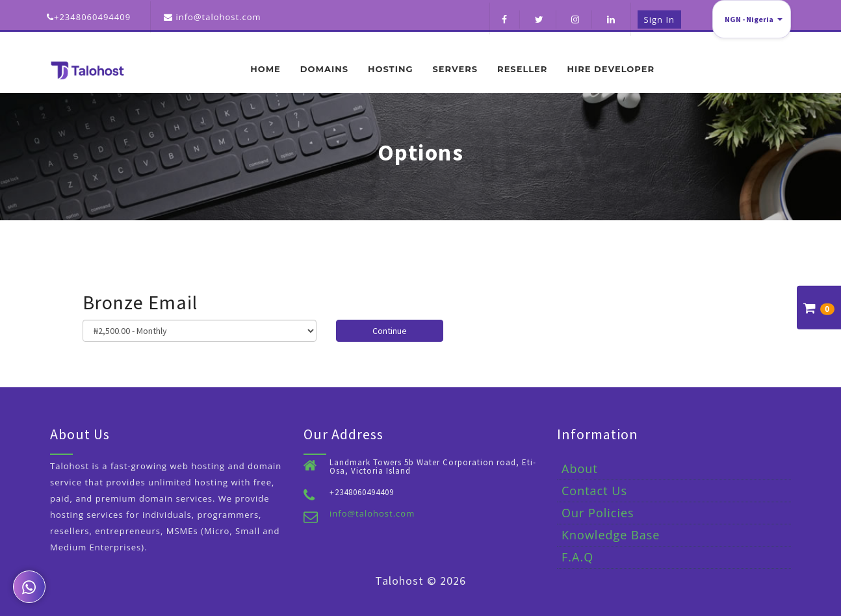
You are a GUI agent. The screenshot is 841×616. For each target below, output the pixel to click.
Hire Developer (611, 69)
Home (265, 69)
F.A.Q (577, 557)
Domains (324, 69)
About (580, 468)
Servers (455, 69)
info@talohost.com (372, 513)
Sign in (659, 19)
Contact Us (594, 491)
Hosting (390, 69)
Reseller (522, 69)
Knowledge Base (611, 535)
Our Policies (598, 513)
